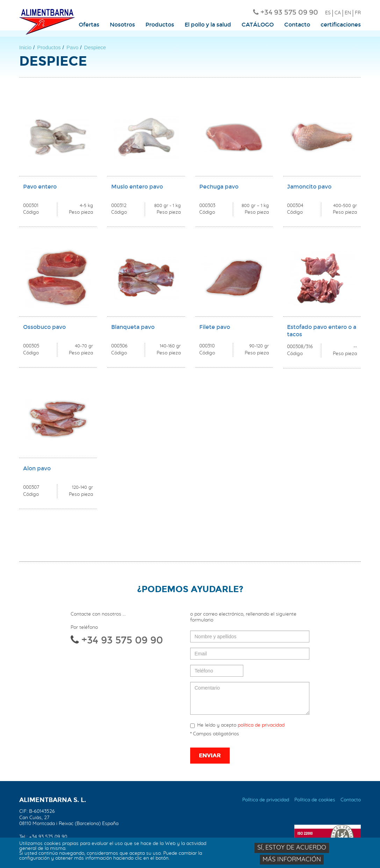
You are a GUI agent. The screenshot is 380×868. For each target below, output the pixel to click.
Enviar (210, 755)
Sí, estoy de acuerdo (292, 849)
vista (58, 166)
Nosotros (122, 25)
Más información (292, 861)
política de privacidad (261, 725)
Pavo (72, 47)
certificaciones (341, 25)
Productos (160, 25)
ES (328, 13)
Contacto (297, 25)
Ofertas (89, 25)
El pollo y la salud (208, 25)
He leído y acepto (237, 725)
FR (358, 13)
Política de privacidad (266, 800)
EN (348, 13)
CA (338, 13)
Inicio (25, 47)
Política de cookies (315, 800)
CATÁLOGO (258, 25)
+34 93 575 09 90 (289, 12)
